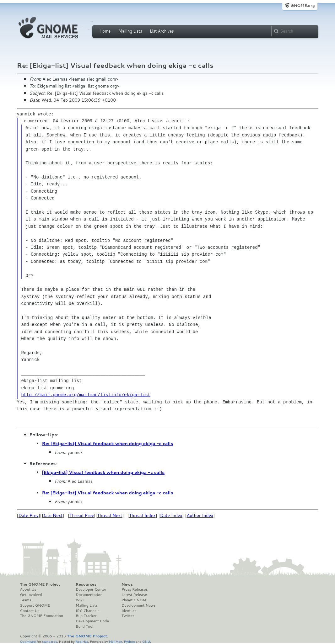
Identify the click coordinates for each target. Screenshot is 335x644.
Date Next (52, 515)
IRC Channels (88, 611)
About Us (28, 589)
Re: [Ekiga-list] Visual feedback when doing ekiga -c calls (108, 444)
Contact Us (30, 611)
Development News (139, 605)
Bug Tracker (86, 616)
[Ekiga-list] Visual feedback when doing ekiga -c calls (103, 472)
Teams (26, 600)
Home (105, 31)
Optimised (28, 641)
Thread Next (110, 515)
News (127, 584)
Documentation (89, 595)
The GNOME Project (40, 584)
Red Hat (82, 641)
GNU (146, 641)
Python (130, 641)
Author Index (200, 515)
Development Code (92, 621)
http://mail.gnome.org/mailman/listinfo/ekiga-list (86, 395)
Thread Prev (82, 515)
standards (50, 641)
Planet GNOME (135, 600)
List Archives (162, 31)
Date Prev (29, 515)
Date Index (171, 515)
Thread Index (142, 515)
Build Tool (84, 626)
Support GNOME (35, 605)
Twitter (128, 616)
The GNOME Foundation (42, 616)
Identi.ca (129, 611)
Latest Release (134, 595)
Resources (86, 584)
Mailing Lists (130, 31)
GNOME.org (303, 5)
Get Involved (31, 595)
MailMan (116, 641)
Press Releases (135, 589)
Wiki (80, 600)
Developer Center (91, 589)
